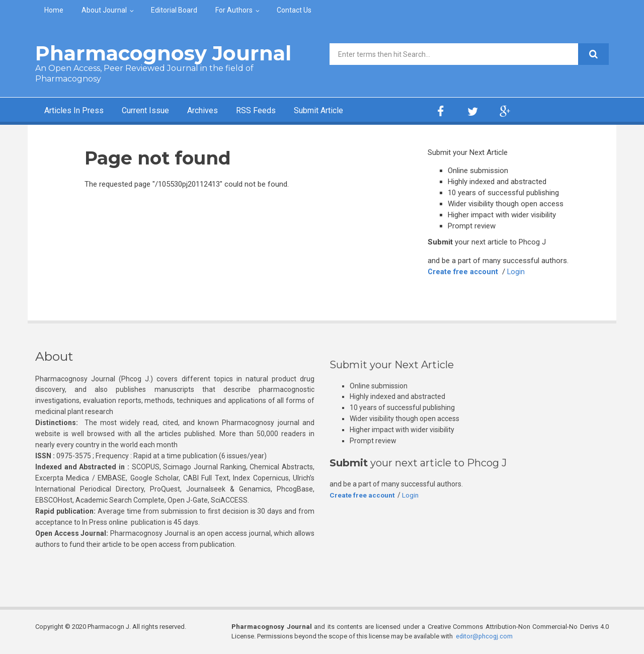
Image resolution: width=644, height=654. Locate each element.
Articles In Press (77, 111)
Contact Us (294, 10)
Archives (219, 111)
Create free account (464, 272)
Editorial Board (174, 10)
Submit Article (344, 111)
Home (54, 10)
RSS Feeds (276, 111)
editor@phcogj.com (485, 636)
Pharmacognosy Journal (163, 53)
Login (518, 272)
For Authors (234, 10)
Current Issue (156, 111)
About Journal (104, 10)
